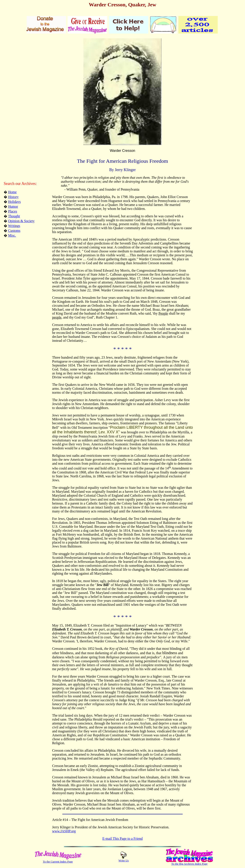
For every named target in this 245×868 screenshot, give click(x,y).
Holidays (14, 202)
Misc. (12, 235)
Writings (14, 226)
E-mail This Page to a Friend (122, 839)
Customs (14, 231)
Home (12, 192)
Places (13, 211)
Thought (14, 216)
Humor (13, 206)
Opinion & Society (21, 221)
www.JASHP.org (64, 831)
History (13, 197)
